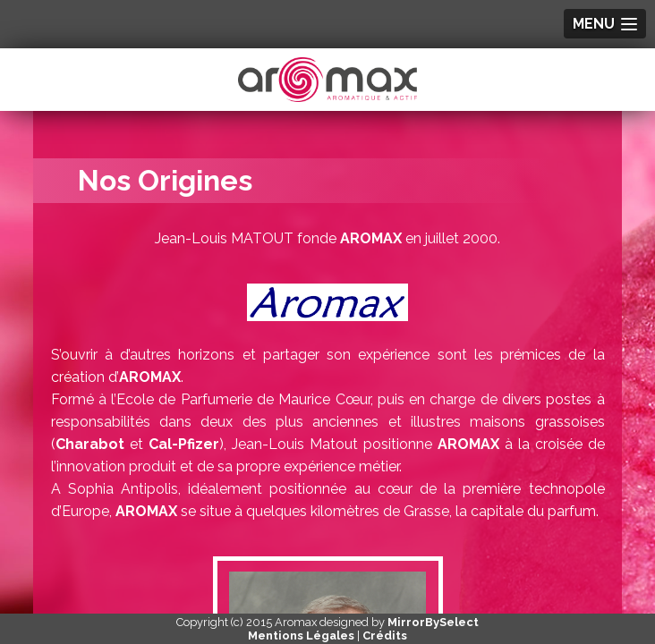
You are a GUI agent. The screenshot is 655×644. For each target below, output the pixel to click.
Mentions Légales (301, 636)
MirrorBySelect (433, 622)
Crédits (385, 636)
